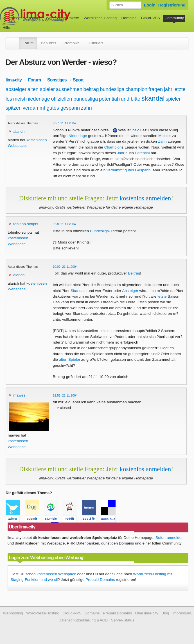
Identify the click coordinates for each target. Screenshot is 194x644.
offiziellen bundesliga (74, 99)
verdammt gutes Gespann (128, 170)
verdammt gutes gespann (51, 108)
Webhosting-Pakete (62, 18)
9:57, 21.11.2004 (64, 123)
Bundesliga (99, 231)
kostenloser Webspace (22, 18)
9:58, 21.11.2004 (64, 224)
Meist (163, 136)
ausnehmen (69, 89)
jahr (168, 89)
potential (109, 99)
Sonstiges (57, 80)
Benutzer (48, 43)
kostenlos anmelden (145, 198)
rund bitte (130, 99)
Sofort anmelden (170, 538)
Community (174, 18)
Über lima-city (147, 613)
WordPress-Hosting (100, 18)
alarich (19, 131)
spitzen (14, 108)
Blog (165, 613)
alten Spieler (70, 359)
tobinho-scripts (26, 224)
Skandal (77, 291)
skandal (153, 98)
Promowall (72, 43)
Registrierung (172, 5)
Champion (113, 147)
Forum (28, 43)
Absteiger (130, 291)
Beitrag (134, 273)
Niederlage (78, 136)
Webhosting (13, 613)
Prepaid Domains (100, 580)
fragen (156, 89)
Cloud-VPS (151, 18)
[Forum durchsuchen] (125, 5)
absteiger (16, 89)
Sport (78, 80)
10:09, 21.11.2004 (65, 267)
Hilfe (6, 27)
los (9, 99)
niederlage (38, 99)
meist (19, 99)
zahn (86, 108)
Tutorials (96, 43)
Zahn (162, 141)
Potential (142, 153)
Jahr (121, 153)
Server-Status (123, 620)
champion (136, 89)
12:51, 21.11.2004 (65, 395)
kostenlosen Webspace (56, 574)
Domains (129, 18)
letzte (180, 89)
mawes (19, 395)
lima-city (14, 80)
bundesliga (112, 89)
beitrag (91, 89)
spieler (173, 99)
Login (150, 5)
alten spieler (41, 89)
